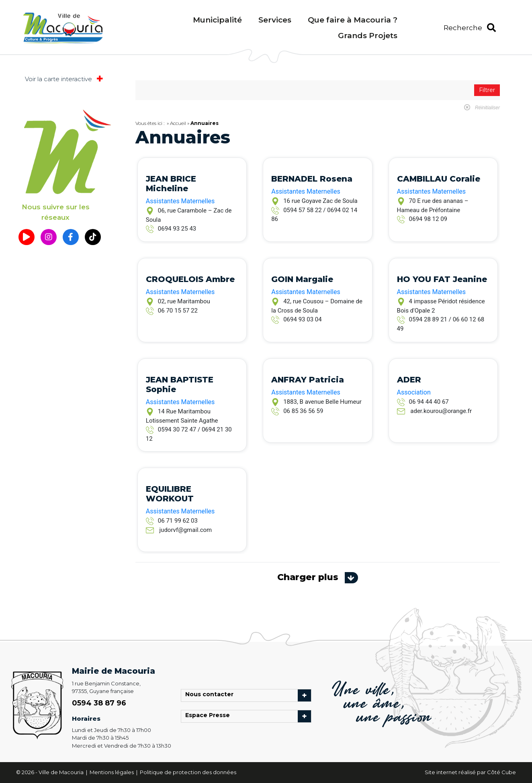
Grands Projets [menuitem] (368, 36)
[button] (470, 28)
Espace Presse (210, 716)
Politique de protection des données (188, 772)
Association (414, 392)
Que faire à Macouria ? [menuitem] (353, 20)
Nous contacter (211, 695)
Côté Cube (501, 772)
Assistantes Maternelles (180, 201)
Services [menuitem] (275, 20)
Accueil (178, 123)
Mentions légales (112, 772)
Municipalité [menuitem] (217, 20)
